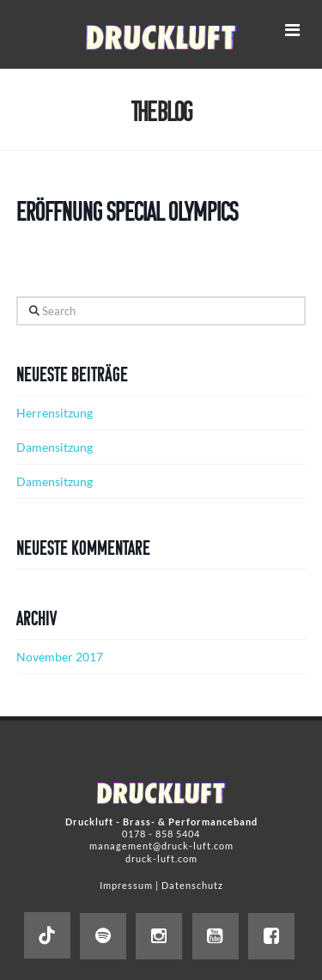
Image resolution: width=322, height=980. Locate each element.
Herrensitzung (55, 413)
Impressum (126, 885)
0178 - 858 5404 (161, 834)
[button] (292, 30)
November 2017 (60, 657)
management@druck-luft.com (161, 846)
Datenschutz (192, 885)
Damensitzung (55, 447)
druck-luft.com (161, 858)
